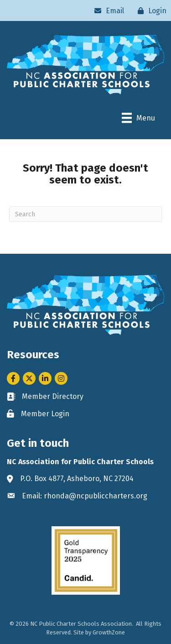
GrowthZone (109, 632)
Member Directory (53, 396)
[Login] (150, 11)
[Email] (107, 11)
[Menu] (138, 118)
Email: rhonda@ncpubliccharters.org (85, 496)
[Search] (85, 214)
